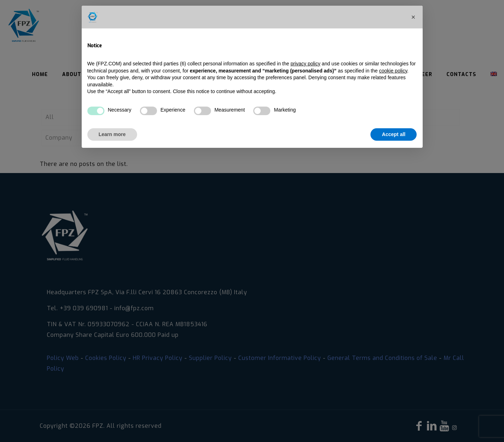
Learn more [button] (112, 134)
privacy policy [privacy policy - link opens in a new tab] (305, 64)
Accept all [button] (394, 134)
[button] (413, 17)
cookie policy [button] (393, 71)
